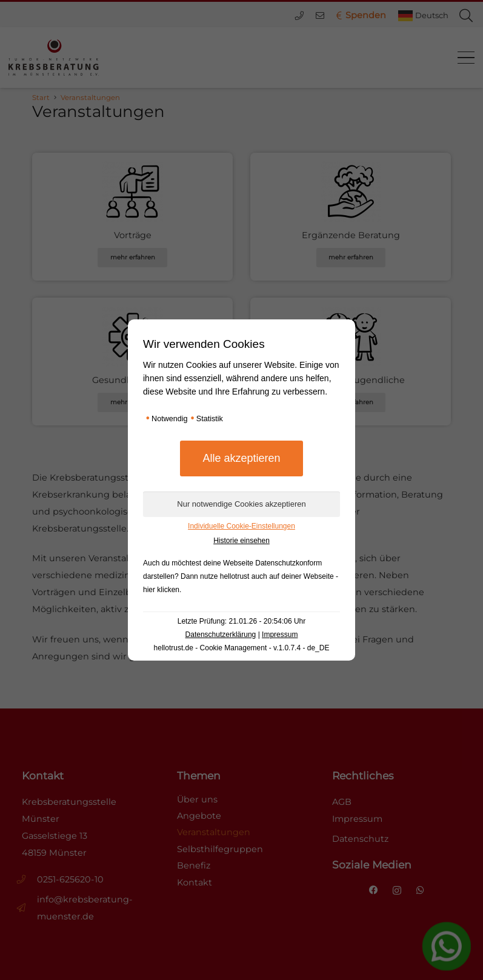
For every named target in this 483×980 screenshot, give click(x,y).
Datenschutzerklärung (221, 635)
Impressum (280, 635)
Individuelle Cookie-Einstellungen (242, 526)
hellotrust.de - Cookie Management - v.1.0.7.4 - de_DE (242, 648)
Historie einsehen (242, 541)
